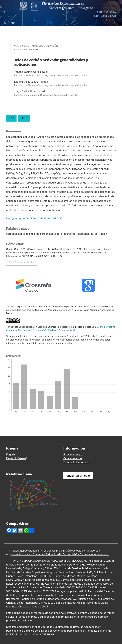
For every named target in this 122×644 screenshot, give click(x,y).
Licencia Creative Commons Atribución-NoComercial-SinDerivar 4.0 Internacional (60, 554)
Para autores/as (73, 458)
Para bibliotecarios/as (76, 462)
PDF (11, 118)
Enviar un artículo (78, 476)
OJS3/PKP (48, 634)
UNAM (13, 634)
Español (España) (17, 458)
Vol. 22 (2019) (22, 46)
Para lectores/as (73, 454)
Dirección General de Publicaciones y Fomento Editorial (74, 631)
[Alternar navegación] (13, 21)
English (11, 454)
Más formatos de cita (22, 262)
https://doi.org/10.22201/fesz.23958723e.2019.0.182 (34, 218)
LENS (24, 118)
